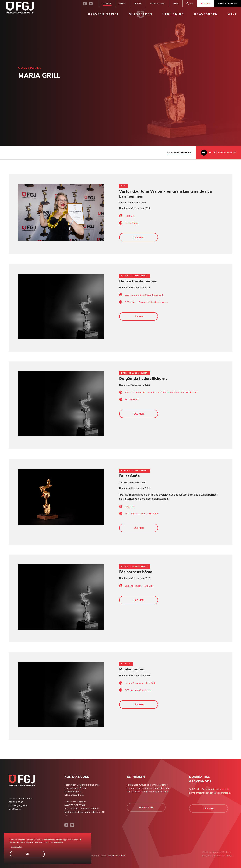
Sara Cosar (146, 295)
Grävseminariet (103, 14)
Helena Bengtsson (134, 683)
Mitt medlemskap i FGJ (228, 3)
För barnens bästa (136, 572)
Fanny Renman (144, 392)
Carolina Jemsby (133, 586)
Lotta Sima (173, 392)
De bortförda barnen (138, 281)
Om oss (122, 3)
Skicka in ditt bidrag (219, 153)
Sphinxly (217, 852)
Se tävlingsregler (179, 152)
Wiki (232, 14)
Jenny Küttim (160, 392)
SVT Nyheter (131, 399)
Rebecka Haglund (189, 392)
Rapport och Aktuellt (150, 514)
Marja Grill (130, 216)
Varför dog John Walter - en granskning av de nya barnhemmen (165, 194)
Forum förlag (131, 223)
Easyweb (207, 856)
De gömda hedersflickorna (143, 379)
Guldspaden (141, 14)
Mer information (16, 847)
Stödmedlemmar (157, 3)
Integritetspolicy (116, 856)
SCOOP (176, 3)
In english (107, 3)
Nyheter (138, 3)
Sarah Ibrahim (132, 295)
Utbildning (173, 14)
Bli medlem (206, 3)
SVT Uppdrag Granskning (138, 690)
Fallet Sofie (129, 476)
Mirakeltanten (132, 669)
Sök (190, 3)
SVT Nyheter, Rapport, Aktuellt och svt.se (146, 302)
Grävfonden (206, 14)
